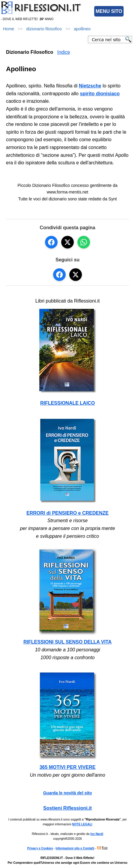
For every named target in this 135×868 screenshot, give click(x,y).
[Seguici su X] (76, 275)
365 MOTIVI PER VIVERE (68, 767)
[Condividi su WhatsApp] (84, 242)
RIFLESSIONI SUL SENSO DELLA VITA (67, 642)
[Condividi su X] (67, 242)
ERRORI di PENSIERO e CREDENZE (67, 513)
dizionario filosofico (44, 29)
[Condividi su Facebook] (51, 242)
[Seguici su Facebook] (59, 275)
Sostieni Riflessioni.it (67, 808)
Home (9, 29)
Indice (64, 52)
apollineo (82, 29)
